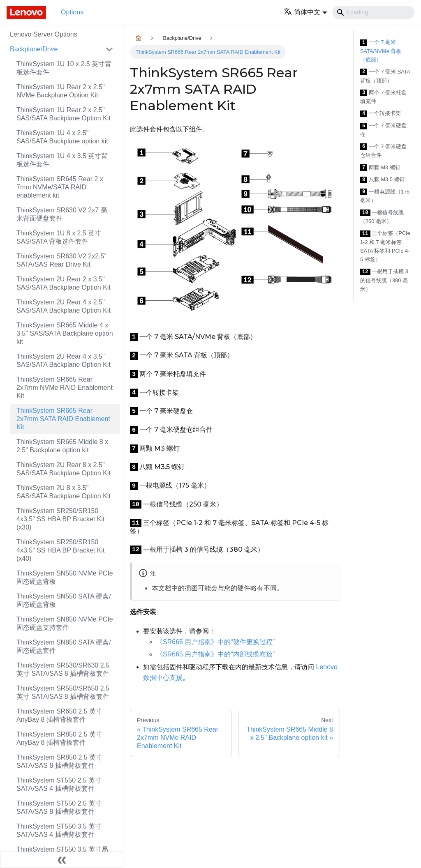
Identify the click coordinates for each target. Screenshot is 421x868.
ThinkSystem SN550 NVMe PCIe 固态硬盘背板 (65, 577)
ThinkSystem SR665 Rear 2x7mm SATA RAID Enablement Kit (63, 419)
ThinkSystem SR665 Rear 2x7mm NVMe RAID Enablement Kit (65, 388)
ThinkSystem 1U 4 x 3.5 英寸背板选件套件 (62, 160)
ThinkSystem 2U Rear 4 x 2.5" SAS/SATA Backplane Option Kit (64, 306)
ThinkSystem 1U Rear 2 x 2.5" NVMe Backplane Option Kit (61, 91)
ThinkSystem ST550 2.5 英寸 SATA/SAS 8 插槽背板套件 (59, 807)
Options (72, 12)
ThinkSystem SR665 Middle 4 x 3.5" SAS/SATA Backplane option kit (65, 333)
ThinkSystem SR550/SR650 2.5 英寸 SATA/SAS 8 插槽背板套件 (63, 692)
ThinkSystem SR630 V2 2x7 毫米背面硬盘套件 (62, 214)
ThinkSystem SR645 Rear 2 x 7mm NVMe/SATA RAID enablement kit (60, 187)
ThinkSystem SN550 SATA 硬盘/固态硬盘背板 (64, 600)
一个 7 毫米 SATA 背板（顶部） (385, 76)
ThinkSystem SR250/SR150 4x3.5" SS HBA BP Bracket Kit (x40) (60, 550)
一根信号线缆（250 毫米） (382, 217)
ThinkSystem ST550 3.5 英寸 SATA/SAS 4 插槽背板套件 (59, 830)
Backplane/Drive (34, 49)
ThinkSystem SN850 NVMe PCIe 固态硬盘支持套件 (65, 623)
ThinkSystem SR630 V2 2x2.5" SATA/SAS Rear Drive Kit (61, 260)
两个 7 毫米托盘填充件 (383, 97)
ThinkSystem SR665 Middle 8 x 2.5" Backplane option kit (62, 446)
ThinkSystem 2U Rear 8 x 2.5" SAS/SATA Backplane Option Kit (64, 469)
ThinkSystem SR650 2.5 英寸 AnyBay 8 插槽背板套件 (59, 715)
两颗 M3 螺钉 (380, 168)
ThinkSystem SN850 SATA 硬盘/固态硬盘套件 (64, 646)
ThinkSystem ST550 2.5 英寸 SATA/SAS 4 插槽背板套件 (59, 784)
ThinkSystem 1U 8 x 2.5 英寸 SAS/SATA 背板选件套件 (59, 237)
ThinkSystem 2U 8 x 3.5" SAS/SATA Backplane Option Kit (64, 492)
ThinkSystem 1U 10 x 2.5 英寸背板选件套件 (64, 68)
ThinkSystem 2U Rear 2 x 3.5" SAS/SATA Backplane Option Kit (64, 283)
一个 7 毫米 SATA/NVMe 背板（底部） (381, 51)
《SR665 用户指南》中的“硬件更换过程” (215, 642)
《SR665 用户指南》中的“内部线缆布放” (215, 654)
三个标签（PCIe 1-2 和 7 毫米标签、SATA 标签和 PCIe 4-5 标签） (385, 246)
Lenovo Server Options (44, 34)
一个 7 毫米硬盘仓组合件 (383, 151)
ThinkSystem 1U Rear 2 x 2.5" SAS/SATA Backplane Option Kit (64, 114)
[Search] (373, 12)
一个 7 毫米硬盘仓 (383, 130)
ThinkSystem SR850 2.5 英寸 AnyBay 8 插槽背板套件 (59, 738)
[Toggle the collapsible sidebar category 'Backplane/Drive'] (109, 49)
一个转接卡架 (381, 114)
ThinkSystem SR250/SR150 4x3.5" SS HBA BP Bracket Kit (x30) (60, 519)
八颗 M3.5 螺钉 (382, 180)
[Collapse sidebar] (62, 860)
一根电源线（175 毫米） (385, 196)
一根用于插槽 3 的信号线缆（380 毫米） (384, 280)
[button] (305, 12)
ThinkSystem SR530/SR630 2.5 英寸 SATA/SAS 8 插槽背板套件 (63, 669)
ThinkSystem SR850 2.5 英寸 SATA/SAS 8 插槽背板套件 (59, 761)
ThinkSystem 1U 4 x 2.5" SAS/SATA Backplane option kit (62, 137)
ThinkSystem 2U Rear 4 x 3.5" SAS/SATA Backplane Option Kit (64, 360)
